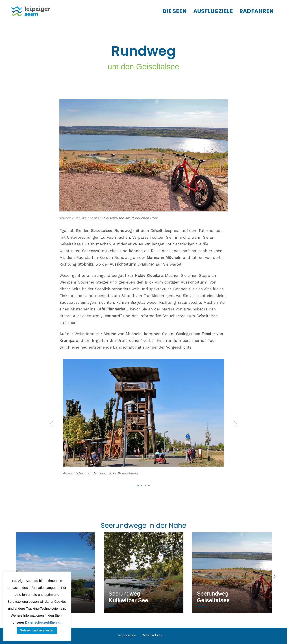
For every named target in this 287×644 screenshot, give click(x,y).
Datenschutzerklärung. (43, 622)
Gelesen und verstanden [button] (37, 630)
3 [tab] (145, 485)
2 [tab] (142, 485)
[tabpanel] (143, 421)
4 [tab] (149, 485)
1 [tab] (138, 485)
